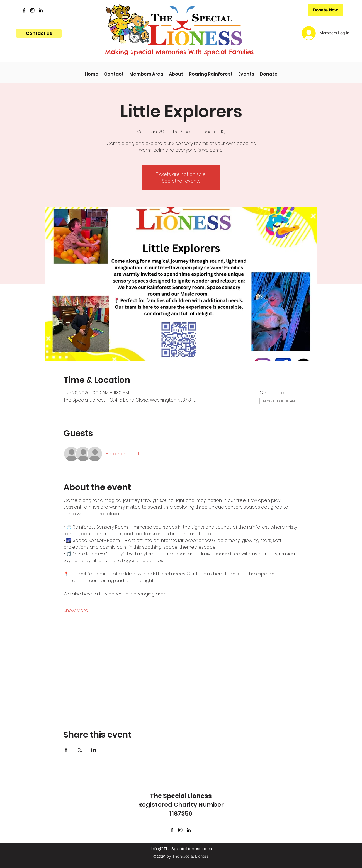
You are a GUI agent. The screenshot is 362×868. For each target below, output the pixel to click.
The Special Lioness (181, 796)
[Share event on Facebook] (66, 750)
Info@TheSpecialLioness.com (181, 849)
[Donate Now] (326, 10)
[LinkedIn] (41, 10)
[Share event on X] (80, 750)
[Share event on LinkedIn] (93, 750)
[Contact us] (39, 33)
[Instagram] (32, 10)
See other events (181, 181)
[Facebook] (24, 10)
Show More (76, 611)
